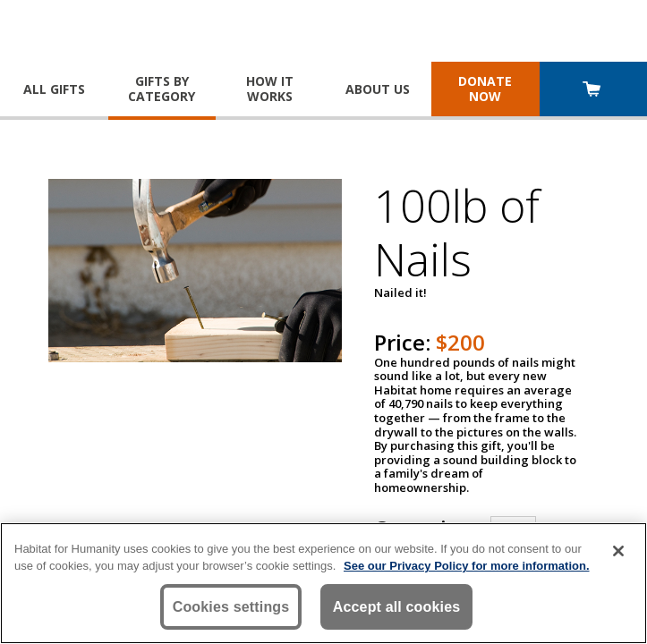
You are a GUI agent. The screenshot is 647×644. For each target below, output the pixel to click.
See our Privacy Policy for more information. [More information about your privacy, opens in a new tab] (467, 566)
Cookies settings (231, 607)
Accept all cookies (397, 607)
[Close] (618, 551)
